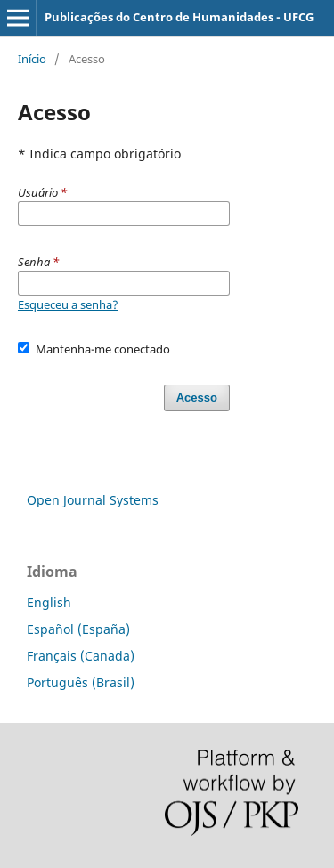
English (49, 602)
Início (32, 59)
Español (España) (78, 629)
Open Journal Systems (93, 500)
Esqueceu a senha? (68, 304)
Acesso (197, 397)
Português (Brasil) (81, 682)
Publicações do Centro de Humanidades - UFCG (179, 17)
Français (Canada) (81, 656)
